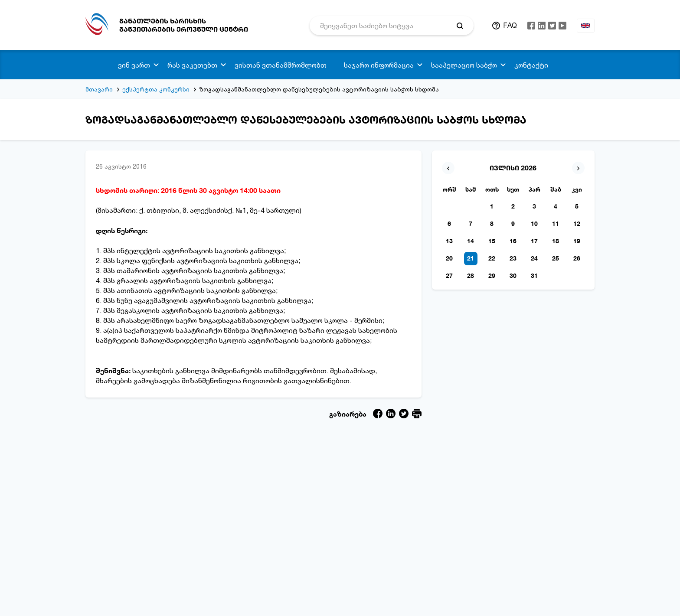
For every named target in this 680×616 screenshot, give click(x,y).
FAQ (510, 25)
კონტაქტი (531, 65)
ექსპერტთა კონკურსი (156, 89)
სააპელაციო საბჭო (464, 65)
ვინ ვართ (134, 65)
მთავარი (99, 89)
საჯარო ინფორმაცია (379, 65)
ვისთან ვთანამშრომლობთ (281, 65)
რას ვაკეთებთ (192, 65)
